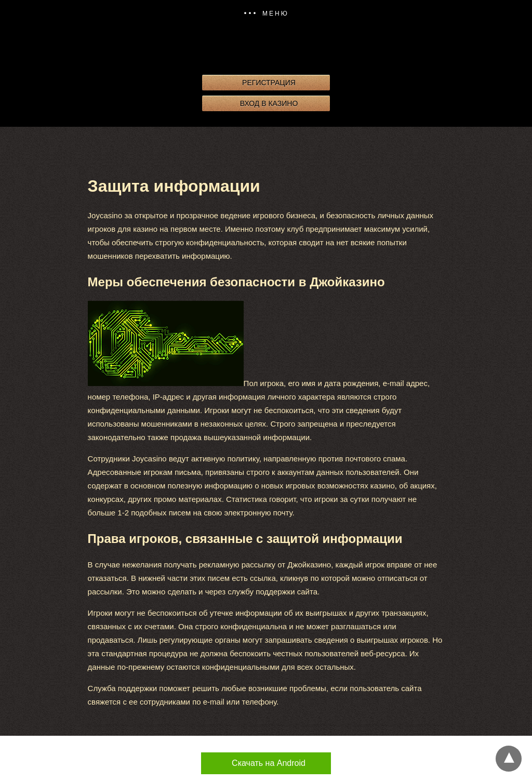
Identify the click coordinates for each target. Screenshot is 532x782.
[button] (266, 14)
